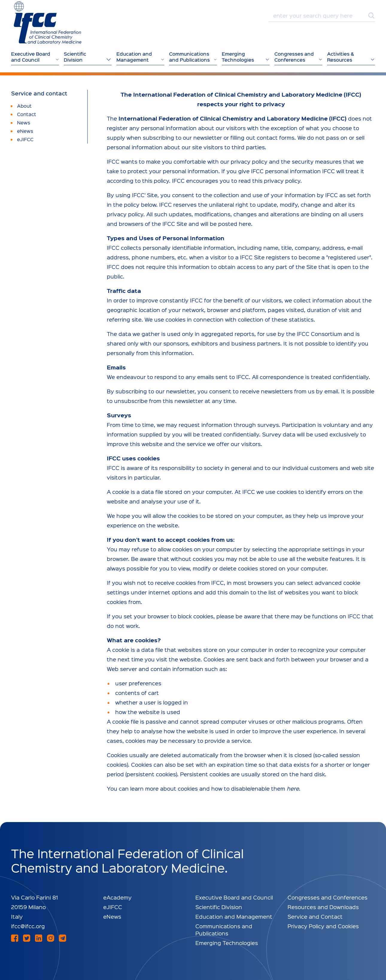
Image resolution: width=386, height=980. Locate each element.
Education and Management (234, 916)
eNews (112, 916)
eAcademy (117, 897)
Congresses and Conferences (328, 897)
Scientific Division (219, 907)
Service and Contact (315, 916)
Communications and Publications (224, 930)
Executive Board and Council (234, 897)
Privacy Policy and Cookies (323, 926)
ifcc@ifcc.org (28, 926)
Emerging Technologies (227, 943)
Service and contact (39, 93)
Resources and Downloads (323, 907)
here (293, 788)
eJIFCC (113, 907)
